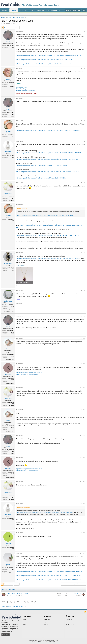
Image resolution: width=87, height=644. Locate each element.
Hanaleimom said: (23, 508)
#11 (84, 338)
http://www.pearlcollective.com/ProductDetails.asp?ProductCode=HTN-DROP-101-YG (44, 60)
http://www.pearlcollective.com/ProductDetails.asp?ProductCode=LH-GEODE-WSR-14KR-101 (47, 159)
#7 (84, 205)
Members (55, 10)
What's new (42, 10)
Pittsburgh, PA (10, 359)
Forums (14, 10)
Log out (46, 624)
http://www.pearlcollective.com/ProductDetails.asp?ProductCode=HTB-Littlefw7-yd (43, 64)
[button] (8, 10)
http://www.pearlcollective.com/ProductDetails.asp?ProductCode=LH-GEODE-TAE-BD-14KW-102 (48, 130)
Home (4, 10)
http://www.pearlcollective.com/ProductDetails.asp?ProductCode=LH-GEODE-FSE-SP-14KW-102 (48, 153)
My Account (48, 622)
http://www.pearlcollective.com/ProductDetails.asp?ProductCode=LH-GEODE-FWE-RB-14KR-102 (48, 55)
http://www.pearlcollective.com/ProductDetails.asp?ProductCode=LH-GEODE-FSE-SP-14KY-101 (48, 236)
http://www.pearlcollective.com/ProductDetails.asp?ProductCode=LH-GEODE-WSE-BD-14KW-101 (49, 580)
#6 (84, 183)
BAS (4, 24)
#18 (84, 504)
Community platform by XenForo (44, 640)
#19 (84, 533)
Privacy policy (70, 624)
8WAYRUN (53, 642)
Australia (12, 200)
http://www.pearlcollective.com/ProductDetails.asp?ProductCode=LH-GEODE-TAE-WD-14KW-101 (49, 576)
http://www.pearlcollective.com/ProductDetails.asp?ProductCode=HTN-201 (41, 178)
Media (24, 624)
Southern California (9, 573)
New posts (4, 14)
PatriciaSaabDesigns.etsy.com (24, 89)
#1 (84, 31)
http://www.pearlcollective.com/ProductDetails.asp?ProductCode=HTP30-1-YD (42, 165)
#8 (84, 253)
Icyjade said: (21, 209)
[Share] (82, 31)
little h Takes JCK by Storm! (17, 594)
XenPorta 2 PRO (36, 642)
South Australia (10, 383)
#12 (84, 364)
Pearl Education (27, 10)
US (13, 270)
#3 (84, 98)
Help (67, 627)
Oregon (12, 86)
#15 (84, 435)
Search (25, 627)
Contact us (69, 620)
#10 (84, 316)
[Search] (84, 10)
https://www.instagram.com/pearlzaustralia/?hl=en (29, 373)
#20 (84, 553)
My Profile (47, 620)
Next (16, 27)
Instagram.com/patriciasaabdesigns (25, 91)
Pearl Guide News (26, 596)
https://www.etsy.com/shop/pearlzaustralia (27, 374)
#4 (84, 121)
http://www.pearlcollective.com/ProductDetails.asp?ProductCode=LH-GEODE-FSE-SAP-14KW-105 (49, 571)
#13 (84, 388)
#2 (84, 68)
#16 (84, 458)
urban (12, 49)
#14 (84, 410)
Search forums (13, 14)
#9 (84, 291)
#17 (84, 482)
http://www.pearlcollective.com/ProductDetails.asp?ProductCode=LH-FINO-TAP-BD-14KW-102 (47, 172)
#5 (84, 141)
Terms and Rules (71, 622)
